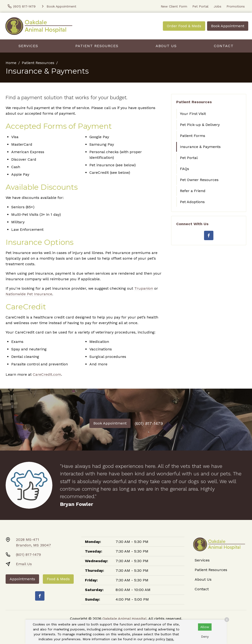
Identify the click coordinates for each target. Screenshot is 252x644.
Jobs (217, 6)
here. (170, 639)
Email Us (24, 564)
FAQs (184, 169)
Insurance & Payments (200, 147)
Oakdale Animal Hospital (124, 619)
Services (28, 46)
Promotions (236, 6)
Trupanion (144, 288)
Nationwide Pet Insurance (29, 294)
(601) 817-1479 (149, 423)
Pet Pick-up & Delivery (200, 125)
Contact (224, 46)
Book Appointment (228, 26)
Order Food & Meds (184, 26)
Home (11, 63)
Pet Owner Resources (199, 180)
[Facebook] (209, 235)
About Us (166, 46)
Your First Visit (193, 114)
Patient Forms (193, 136)
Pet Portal (200, 6)
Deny (205, 636)
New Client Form (174, 6)
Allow (205, 627)
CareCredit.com (47, 374)
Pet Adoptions (192, 202)
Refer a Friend (193, 191)
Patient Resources (97, 46)
